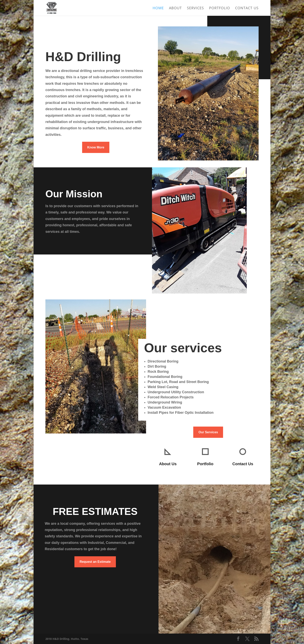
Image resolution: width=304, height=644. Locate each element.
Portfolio (220, 8)
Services (195, 8)
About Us (168, 464)
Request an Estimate (95, 562)
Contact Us (247, 8)
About (175, 8)
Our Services (208, 432)
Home (158, 8)
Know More (96, 147)
